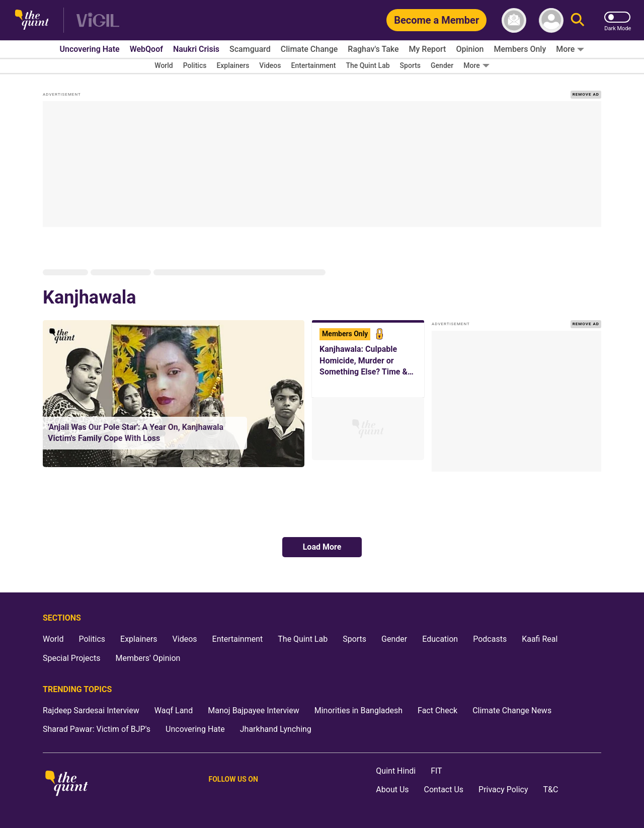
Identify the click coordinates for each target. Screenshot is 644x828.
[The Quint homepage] (32, 20)
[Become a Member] (436, 20)
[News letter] (514, 20)
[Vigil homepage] (98, 20)
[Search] (578, 20)
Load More (322, 547)
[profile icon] (551, 20)
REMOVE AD (586, 94)
